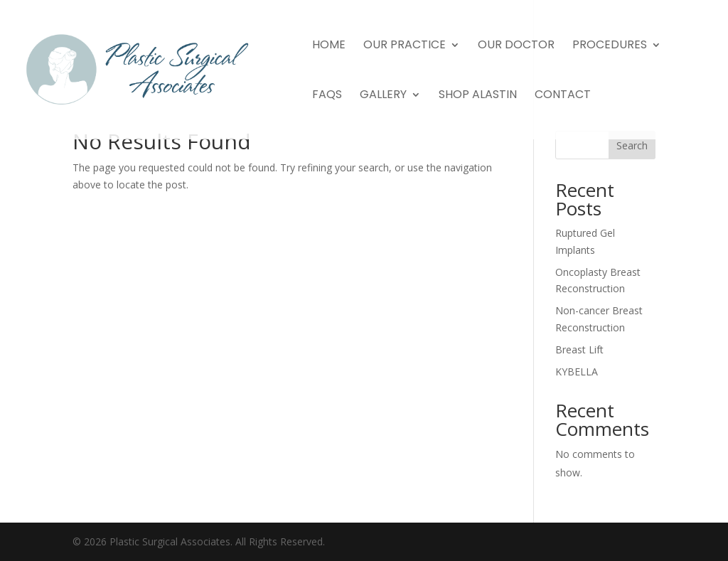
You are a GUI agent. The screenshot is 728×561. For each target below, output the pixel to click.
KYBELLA (577, 372)
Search (632, 145)
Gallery (383, 96)
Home (329, 46)
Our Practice (405, 46)
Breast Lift (579, 349)
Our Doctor (516, 46)
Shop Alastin (478, 96)
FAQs (327, 96)
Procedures (610, 46)
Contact (563, 96)
